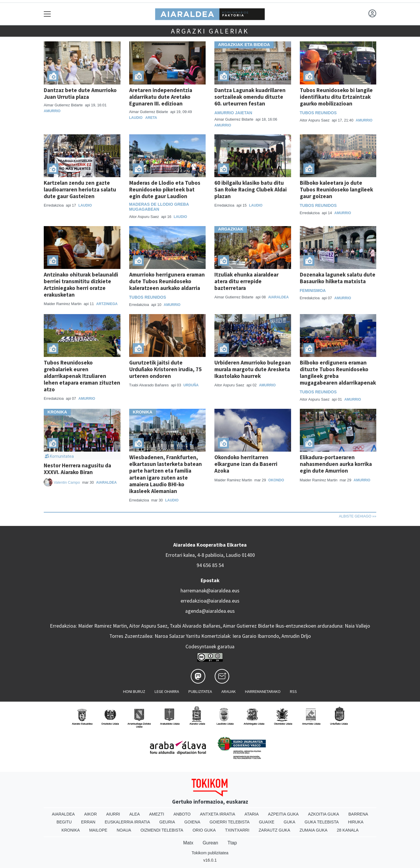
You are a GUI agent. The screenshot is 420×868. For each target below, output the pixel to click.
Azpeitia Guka (283, 814)
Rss (293, 691)
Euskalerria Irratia (127, 822)
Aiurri (113, 814)
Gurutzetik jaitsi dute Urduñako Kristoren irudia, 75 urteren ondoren (165, 369)
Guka (290, 822)
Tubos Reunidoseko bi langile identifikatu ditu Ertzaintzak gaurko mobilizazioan (336, 97)
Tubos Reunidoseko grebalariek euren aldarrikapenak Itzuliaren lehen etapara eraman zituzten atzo (82, 376)
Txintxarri (237, 830)
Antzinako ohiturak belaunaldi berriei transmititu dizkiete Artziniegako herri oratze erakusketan (81, 285)
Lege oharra (167, 691)
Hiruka (356, 822)
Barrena (358, 814)
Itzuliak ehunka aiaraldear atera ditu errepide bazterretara (246, 281)
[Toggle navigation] (47, 14)
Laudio (136, 118)
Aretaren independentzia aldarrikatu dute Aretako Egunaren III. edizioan (161, 97)
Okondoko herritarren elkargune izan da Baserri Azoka (246, 464)
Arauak (229, 691)
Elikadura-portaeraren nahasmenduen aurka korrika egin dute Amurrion (336, 464)
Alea (134, 814)
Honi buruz (134, 691)
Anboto (182, 814)
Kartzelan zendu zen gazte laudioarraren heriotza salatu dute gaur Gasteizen (80, 189)
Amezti (156, 814)
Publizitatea (200, 691)
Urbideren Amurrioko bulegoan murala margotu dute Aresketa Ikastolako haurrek (253, 369)
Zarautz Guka (274, 830)
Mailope (98, 830)
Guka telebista (322, 822)
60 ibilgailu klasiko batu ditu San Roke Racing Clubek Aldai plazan (251, 189)
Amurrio (52, 111)
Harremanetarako (263, 691)
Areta (151, 118)
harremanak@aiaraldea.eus (210, 591)
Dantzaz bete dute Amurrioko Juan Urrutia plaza (80, 93)
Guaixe (267, 822)
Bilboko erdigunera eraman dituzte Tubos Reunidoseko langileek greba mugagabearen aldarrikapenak (338, 373)
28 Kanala (348, 830)
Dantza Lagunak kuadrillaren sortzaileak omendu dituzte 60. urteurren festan (250, 97)
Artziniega (107, 304)
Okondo (276, 480)
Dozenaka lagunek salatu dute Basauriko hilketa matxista (338, 278)
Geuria (167, 822)
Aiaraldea (278, 297)
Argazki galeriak (210, 31)
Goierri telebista (229, 822)
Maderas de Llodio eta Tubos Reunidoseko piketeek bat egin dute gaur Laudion (165, 189)
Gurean (210, 843)
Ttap (232, 843)
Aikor (90, 814)
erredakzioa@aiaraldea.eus (210, 601)
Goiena (192, 822)
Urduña (191, 385)
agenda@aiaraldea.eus (210, 611)
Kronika (71, 830)
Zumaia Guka (314, 830)
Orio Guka (204, 830)
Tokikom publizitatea (210, 853)
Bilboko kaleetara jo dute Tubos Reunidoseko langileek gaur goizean (336, 189)
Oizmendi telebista (162, 830)
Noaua (124, 830)
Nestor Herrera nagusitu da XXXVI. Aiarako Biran (77, 469)
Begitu (64, 822)
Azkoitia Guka (324, 814)
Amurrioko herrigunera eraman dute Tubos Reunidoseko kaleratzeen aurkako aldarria (167, 281)
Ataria (252, 814)
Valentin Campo (67, 482)
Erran (88, 822)
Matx (188, 843)
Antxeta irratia (218, 814)
